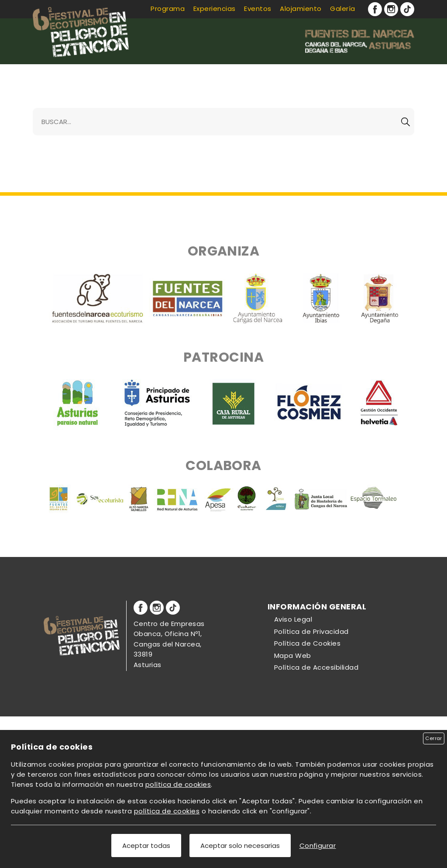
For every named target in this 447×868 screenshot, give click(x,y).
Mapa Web (293, 655)
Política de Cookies (307, 643)
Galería (342, 9)
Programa (168, 9)
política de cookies (178, 784)
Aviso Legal (293, 619)
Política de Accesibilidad (316, 667)
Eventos (258, 9)
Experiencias (215, 9)
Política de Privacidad (311, 631)
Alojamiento (301, 9)
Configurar (318, 846)
